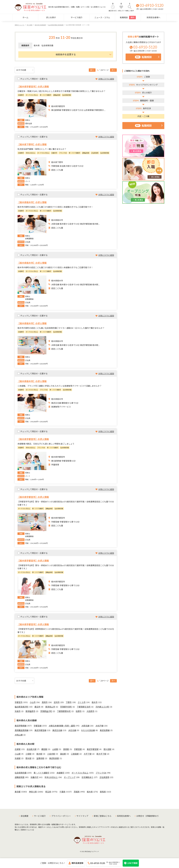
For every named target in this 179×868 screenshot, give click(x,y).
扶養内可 (35, 777)
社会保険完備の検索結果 (56, 25)
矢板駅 (18, 758)
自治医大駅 (32, 749)
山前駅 (55, 749)
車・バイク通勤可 (42, 773)
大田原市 (90, 711)
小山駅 (18, 754)
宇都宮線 (38, 726)
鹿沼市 (37, 707)
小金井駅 (51, 754)
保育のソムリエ (20, 25)
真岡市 (45, 702)
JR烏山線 (19, 735)
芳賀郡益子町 (46, 711)
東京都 (18, 792)
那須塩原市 (30, 711)
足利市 (57, 702)
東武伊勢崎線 (21, 726)
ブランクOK (101, 773)
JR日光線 (72, 730)
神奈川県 (33, 792)
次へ (113, 70)
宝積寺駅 (40, 758)
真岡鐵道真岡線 (22, 730)
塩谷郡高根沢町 (22, 707)
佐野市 (79, 711)
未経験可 (60, 773)
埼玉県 (48, 792)
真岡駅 (66, 749)
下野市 (69, 702)
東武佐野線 (105, 730)
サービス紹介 (77, 17)
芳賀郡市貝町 (66, 707)
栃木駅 (39, 754)
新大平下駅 (101, 754)
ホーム (25, 17)
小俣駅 (29, 754)
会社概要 (24, 816)
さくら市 (82, 702)
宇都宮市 (19, 702)
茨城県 (77, 792)
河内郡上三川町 (102, 707)
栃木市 (95, 702)
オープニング (70, 777)
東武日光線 (57, 730)
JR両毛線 (86, 726)
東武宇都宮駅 (93, 749)
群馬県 (103, 792)
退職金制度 (20, 777)
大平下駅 (88, 754)
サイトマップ (82, 816)
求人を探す (51, 17)
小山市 (33, 702)
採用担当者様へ (154, 17)
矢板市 (18, 711)
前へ (92, 70)
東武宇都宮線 (40, 730)
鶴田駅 (44, 749)
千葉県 (62, 792)
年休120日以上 (51, 777)
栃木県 (90, 792)
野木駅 (29, 758)
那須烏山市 (50, 707)
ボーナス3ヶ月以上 (80, 773)
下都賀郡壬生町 (84, 707)
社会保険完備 (21, 773)
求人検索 (30, 25)
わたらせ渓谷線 (88, 730)
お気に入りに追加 (106, 79)
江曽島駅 (75, 754)
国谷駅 (63, 754)
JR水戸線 (99, 726)
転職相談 (128, 18)
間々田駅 (107, 749)
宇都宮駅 (78, 749)
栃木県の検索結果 (40, 25)
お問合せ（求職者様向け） (148, 816)
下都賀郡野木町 (64, 711)
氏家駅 (18, 749)
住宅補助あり (87, 777)
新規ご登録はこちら (103, 816)
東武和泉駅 (54, 758)
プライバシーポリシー (61, 816)
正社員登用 (104, 777)
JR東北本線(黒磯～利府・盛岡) (62, 726)
